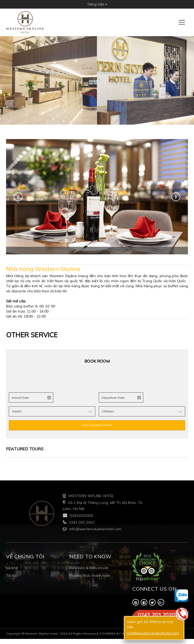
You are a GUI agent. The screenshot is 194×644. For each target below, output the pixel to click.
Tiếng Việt (97, 4)
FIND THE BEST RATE (97, 425)
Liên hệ (12, 568)
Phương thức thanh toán (90, 575)
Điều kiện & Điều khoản (89, 568)
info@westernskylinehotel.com (95, 529)
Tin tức (12, 575)
